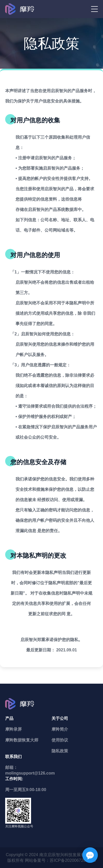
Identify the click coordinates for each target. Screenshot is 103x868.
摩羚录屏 (13, 729)
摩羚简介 (60, 729)
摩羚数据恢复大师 (22, 740)
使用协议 (60, 740)
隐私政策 (60, 751)
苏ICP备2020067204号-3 (73, 860)
